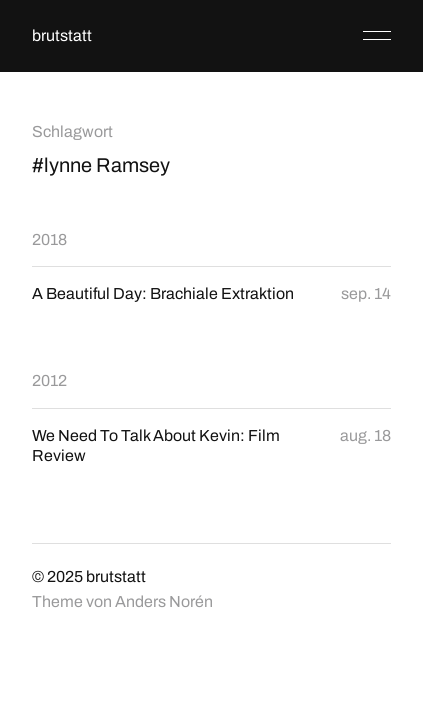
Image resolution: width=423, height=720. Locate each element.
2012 (49, 380)
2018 (49, 239)
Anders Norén (164, 601)
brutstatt (62, 35)
